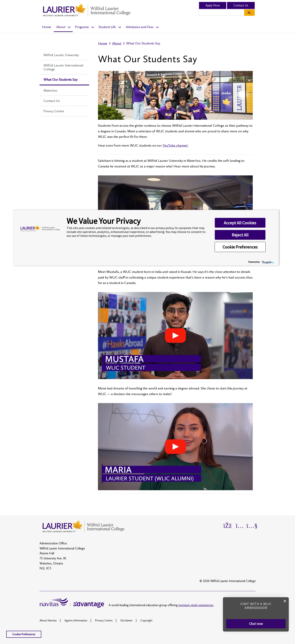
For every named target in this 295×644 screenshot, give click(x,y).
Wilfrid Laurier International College (63, 67)
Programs (82, 27)
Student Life (107, 27)
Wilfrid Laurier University (61, 55)
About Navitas (48, 620)
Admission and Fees (140, 27)
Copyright (146, 620)
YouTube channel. (175, 145)
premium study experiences (196, 605)
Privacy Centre (54, 111)
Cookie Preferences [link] (24, 634)
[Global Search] (249, 13)
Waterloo (50, 90)
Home (47, 27)
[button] (256, 624)
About (61, 27)
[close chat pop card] (285, 601)
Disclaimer (126, 620)
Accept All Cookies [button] (240, 223)
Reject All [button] (240, 235)
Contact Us (241, 5)
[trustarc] (267, 262)
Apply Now (213, 5)
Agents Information (76, 620)
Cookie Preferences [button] (240, 247)
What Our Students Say (60, 80)
